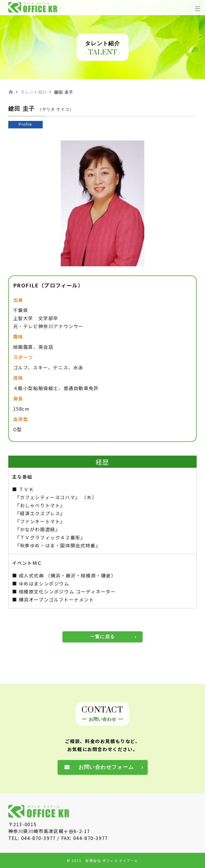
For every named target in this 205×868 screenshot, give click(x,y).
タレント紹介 (34, 92)
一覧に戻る (102, 637)
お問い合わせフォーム (106, 767)
